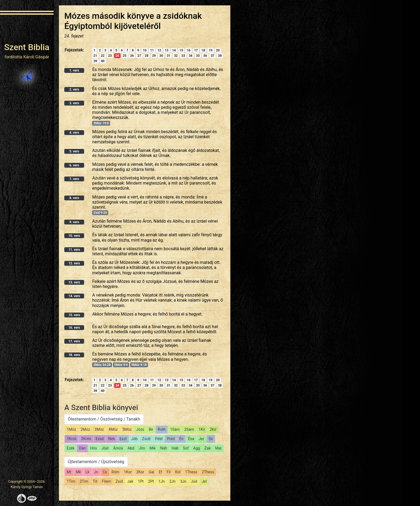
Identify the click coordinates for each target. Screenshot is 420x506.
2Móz (85, 429)
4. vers (74, 133)
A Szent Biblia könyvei (101, 408)
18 (203, 50)
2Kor (140, 472)
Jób (134, 439)
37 (212, 56)
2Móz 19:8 (101, 123)
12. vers (74, 263)
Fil (169, 472)
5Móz (127, 429)
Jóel (105, 448)
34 (190, 56)
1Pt (141, 481)
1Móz (71, 429)
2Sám (189, 429)
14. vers (74, 296)
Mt (69, 472)
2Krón (86, 439)
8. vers (74, 198)
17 (196, 50)
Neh (112, 439)
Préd (171, 439)
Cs (105, 472)
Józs (140, 429)
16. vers (74, 328)
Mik (153, 448)
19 (211, 50)
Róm (116, 472)
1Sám (175, 429)
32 (176, 56)
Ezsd (100, 439)
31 (168, 56)
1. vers (74, 70)
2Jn (172, 481)
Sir (211, 439)
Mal (218, 448)
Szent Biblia (27, 47)
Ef (160, 472)
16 (189, 50)
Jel (204, 481)
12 (159, 50)
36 (205, 56)
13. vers (74, 282)
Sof (186, 448)
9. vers (74, 222)
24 (117, 56)
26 (132, 56)
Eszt (123, 439)
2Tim (84, 481)
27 (139, 56)
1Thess (191, 472)
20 (218, 50)
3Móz (99, 429)
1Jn (162, 481)
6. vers (74, 165)
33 (183, 56)
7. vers (74, 179)
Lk (87, 472)
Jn (96, 472)
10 (145, 50)
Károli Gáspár (36, 57)
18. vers (74, 355)
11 (152, 50)
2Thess (208, 472)
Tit (95, 481)
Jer (201, 439)
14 (174, 50)
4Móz (113, 429)
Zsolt (146, 439)
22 (103, 56)
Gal (151, 472)
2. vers (74, 89)
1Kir (202, 429)
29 (154, 56)
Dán (82, 448)
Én (181, 439)
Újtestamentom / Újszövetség (96, 462)
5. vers (74, 151)
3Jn (183, 481)
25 (125, 56)
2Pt (151, 481)
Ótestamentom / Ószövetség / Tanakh (104, 419)
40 (103, 61)
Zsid (119, 481)
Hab (175, 448)
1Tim (71, 481)
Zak (207, 448)
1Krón (72, 439)
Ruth (162, 429)
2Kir (213, 429)
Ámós (118, 448)
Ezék (71, 448)
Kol (178, 472)
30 (161, 56)
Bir (151, 429)
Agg (196, 448)
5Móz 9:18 (139, 365)
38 (220, 56)
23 (110, 56)
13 (167, 50)
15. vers (74, 315)
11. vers (74, 250)
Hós (94, 448)
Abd (131, 448)
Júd (194, 481)
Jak (130, 481)
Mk (78, 472)
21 (95, 56)
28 (147, 56)
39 (95, 61)
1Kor (128, 472)
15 (181, 50)
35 (198, 56)
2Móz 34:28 (102, 365)
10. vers (74, 236)
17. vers (74, 341)
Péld (159, 439)
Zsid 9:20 (100, 213)
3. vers (74, 103)
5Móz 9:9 (121, 365)
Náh (164, 448)
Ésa (191, 439)
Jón (142, 448)
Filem (106, 481)
